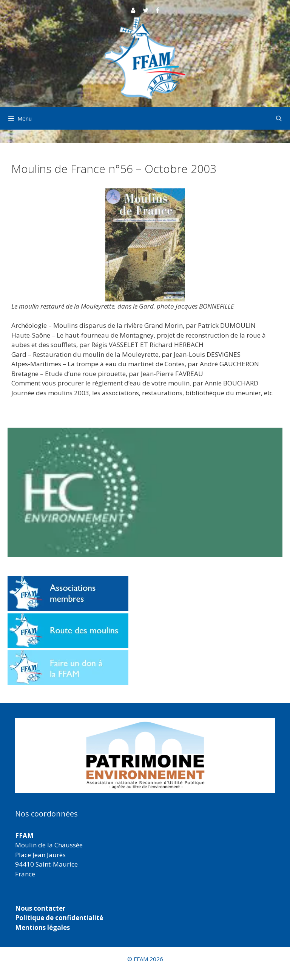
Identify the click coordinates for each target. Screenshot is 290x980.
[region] (145, 755)
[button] (145, 755)
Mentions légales (42, 927)
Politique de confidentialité (59, 918)
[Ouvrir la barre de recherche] (279, 118)
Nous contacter (40, 908)
